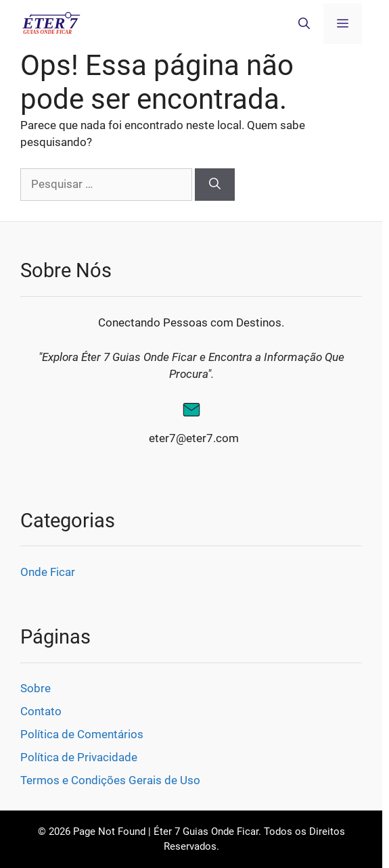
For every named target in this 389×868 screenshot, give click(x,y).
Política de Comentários (82, 734)
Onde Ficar (48, 572)
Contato (41, 711)
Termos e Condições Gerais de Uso (110, 780)
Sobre (36, 688)
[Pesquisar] (215, 185)
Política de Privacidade (79, 757)
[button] (304, 24)
